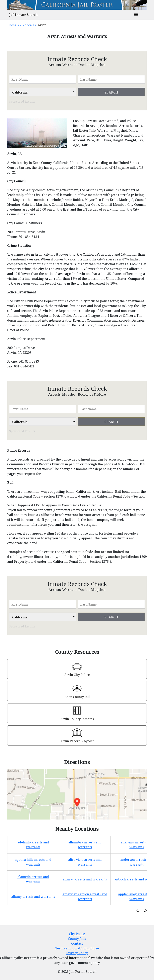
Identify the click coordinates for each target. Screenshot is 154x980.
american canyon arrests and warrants (85, 897)
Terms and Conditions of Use (77, 948)
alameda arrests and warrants (33, 879)
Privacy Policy (77, 953)
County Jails (77, 939)
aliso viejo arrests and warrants (85, 862)
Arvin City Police (77, 675)
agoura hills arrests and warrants (33, 862)
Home (12, 25)
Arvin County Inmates (77, 719)
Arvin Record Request (77, 741)
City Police (77, 934)
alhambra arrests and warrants (85, 845)
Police (27, 25)
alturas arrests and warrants (85, 879)
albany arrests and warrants (33, 897)
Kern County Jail (77, 697)
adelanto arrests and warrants (33, 845)
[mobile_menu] (136, 15)
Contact (77, 943)
